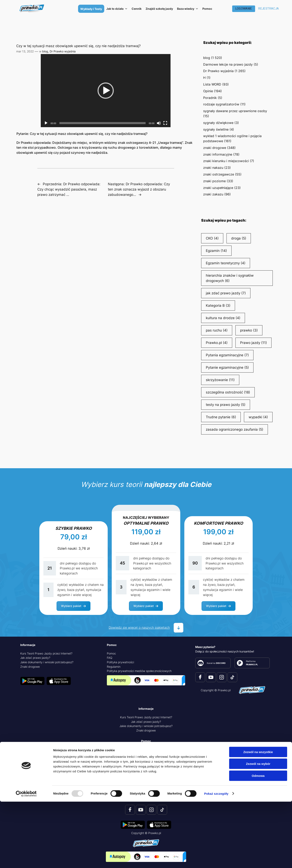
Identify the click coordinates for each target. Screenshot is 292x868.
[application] (106, 91)
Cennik (137, 9)
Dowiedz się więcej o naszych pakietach (139, 627)
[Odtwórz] (46, 123)
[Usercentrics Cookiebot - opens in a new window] (26, 860)
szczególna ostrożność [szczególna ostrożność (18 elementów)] (228, 392)
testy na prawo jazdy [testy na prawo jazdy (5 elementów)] (226, 405)
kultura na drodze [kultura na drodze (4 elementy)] (223, 318)
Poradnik (210, 98)
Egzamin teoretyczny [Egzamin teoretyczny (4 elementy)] (226, 263)
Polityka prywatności (120, 662)
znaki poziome (214, 181)
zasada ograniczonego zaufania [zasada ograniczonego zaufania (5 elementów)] (235, 429)
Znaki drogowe (30, 667)
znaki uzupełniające (218, 188)
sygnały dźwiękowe (218, 123)
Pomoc (207, 9)
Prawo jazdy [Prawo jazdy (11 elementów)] (253, 343)
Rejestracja (269, 9)
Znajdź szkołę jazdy (159, 9)
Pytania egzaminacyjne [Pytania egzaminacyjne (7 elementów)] (227, 355)
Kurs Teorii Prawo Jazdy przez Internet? (46, 653)
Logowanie (244, 9)
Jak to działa (117, 9)
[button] (106, 91)
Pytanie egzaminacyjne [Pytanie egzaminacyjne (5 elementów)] (227, 367)
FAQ (110, 658)
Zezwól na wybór (258, 830)
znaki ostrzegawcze (219, 174)
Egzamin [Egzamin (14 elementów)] (216, 251)
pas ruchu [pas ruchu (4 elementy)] (217, 330)
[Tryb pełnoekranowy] (165, 123)
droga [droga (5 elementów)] (239, 238)
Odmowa (258, 842)
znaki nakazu (213, 168)
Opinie (208, 91)
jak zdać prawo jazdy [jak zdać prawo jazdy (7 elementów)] (226, 293)
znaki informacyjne (218, 154)
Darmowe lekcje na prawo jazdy (228, 64)
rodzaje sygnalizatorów (221, 104)
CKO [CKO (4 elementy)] (212, 238)
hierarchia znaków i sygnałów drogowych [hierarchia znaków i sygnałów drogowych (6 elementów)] (230, 278)
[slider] (103, 123)
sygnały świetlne (216, 129)
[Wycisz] (159, 123)
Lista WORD (212, 84)
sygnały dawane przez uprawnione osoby (235, 111)
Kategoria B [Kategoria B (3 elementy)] (218, 306)
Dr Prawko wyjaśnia (63, 51)
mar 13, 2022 (25, 51)
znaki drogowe (215, 148)
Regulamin (114, 667)
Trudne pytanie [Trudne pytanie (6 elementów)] (221, 417)
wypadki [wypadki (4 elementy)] (258, 417)
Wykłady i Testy (91, 9)
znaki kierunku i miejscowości (226, 161)
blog (45, 51)
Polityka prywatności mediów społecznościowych (139, 671)
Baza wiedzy (188, 9)
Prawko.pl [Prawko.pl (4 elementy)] (217, 343)
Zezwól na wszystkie (258, 818)
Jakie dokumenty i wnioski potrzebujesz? (47, 662)
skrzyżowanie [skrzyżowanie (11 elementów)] (220, 380)
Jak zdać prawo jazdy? (35, 658)
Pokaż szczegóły (216, 860)
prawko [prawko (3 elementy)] (249, 330)
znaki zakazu (213, 194)
